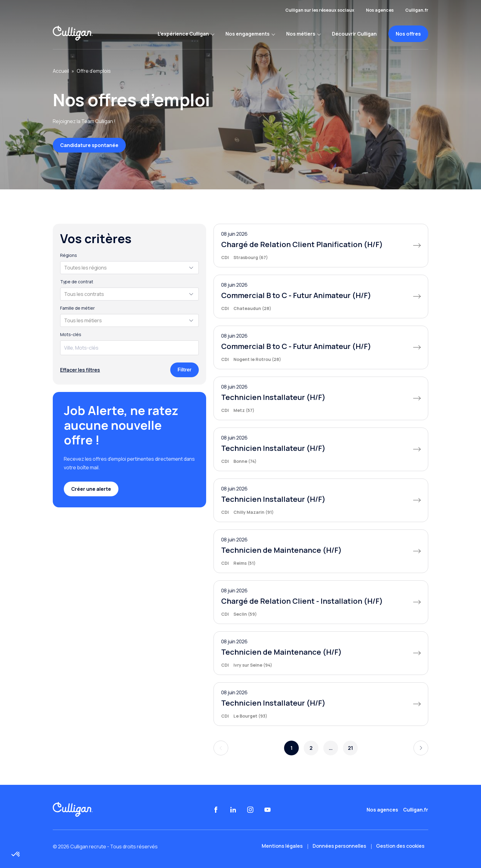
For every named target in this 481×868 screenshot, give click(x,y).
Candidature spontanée (89, 145)
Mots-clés (71, 335)
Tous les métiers (83, 320)
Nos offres (408, 34)
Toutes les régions (85, 268)
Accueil (61, 71)
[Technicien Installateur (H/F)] (321, 398)
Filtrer (185, 370)
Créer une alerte (91, 489)
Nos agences (380, 10)
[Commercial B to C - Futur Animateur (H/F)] (321, 296)
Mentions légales (282, 846)
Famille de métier (77, 308)
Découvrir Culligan (354, 34)
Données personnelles (339, 846)
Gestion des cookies (400, 846)
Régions (69, 255)
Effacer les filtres (80, 370)
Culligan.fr (417, 10)
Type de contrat (77, 282)
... (331, 748)
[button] (16, 854)
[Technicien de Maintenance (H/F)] (321, 551)
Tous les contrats (84, 294)
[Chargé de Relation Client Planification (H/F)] (321, 246)
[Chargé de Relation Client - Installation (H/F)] (321, 602)
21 (350, 748)
